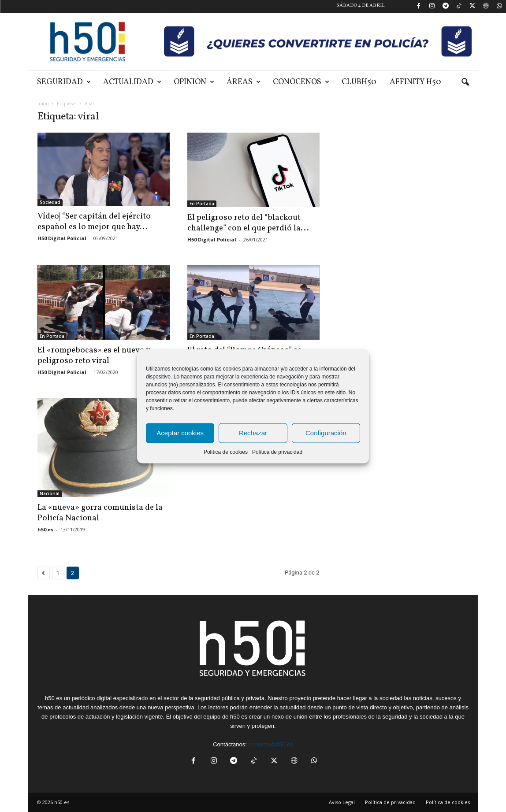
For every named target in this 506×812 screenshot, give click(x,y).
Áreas (244, 82)
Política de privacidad (277, 452)
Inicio (43, 104)
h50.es (45, 529)
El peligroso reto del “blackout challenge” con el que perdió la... (248, 223)
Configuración (326, 433)
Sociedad (50, 202)
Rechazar (253, 433)
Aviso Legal (342, 802)
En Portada (202, 204)
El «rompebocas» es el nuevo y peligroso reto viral (94, 356)
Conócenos (301, 82)
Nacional (50, 493)
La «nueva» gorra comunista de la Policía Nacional (100, 513)
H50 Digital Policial (62, 238)
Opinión (194, 82)
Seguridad (64, 82)
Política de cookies (226, 452)
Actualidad (132, 82)
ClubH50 (359, 82)
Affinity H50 (415, 82)
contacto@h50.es (270, 744)
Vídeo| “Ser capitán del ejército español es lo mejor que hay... (94, 222)
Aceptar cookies (180, 433)
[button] (465, 82)
